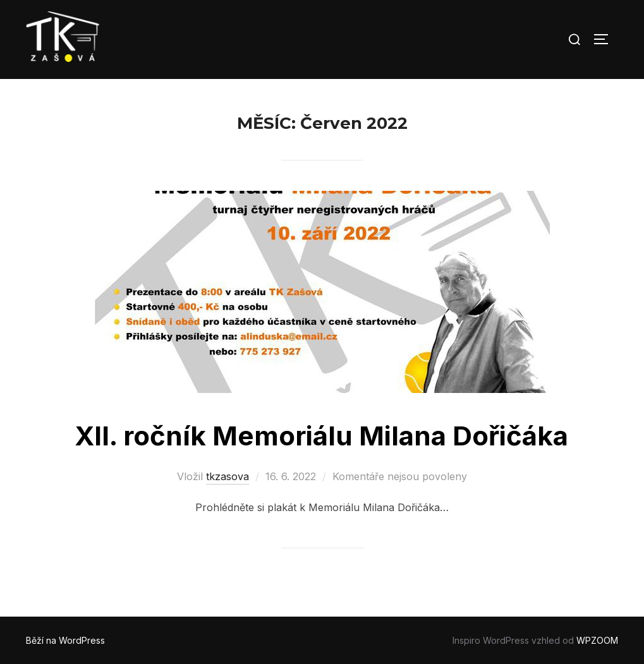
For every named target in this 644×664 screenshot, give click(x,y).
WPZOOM (597, 640)
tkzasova (228, 476)
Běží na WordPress (65, 640)
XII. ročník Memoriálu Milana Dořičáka (321, 436)
